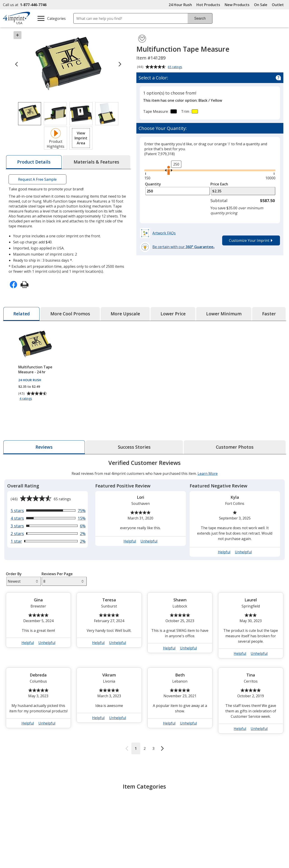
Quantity (153, 184)
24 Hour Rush (180, 5)
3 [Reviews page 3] (153, 748)
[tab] (34, 162)
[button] (81, 138)
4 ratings (26, 399)
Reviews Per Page (57, 574)
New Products (237, 5)
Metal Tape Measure (167, 806)
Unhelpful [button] (149, 541)
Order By (14, 574)
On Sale (261, 5)
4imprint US (229, 844)
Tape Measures (57, 806)
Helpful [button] (130, 541)
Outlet (279, 5)
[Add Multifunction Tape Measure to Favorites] (142, 39)
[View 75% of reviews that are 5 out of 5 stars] (48, 510)
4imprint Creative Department (174, 844)
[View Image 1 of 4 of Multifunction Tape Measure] (30, 114)
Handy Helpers (234, 806)
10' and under (121, 806)
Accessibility (17, 852)
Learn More (207, 473)
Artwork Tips (159, 852)
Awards (84, 852)
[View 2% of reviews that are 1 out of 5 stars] (48, 541)
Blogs (82, 860)
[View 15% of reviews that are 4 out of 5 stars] (48, 518)
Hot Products (208, 5)
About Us (14, 844)
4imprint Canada (233, 852)
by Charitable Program (176, 860)
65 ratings (176, 67)
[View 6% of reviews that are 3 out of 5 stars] (48, 526)
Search (200, 18)
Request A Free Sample (38, 179)
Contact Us (16, 860)
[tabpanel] (144, 607)
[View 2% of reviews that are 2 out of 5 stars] (48, 533)
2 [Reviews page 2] (144, 748)
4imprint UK (229, 860)
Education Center (92, 844)
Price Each (219, 184)
